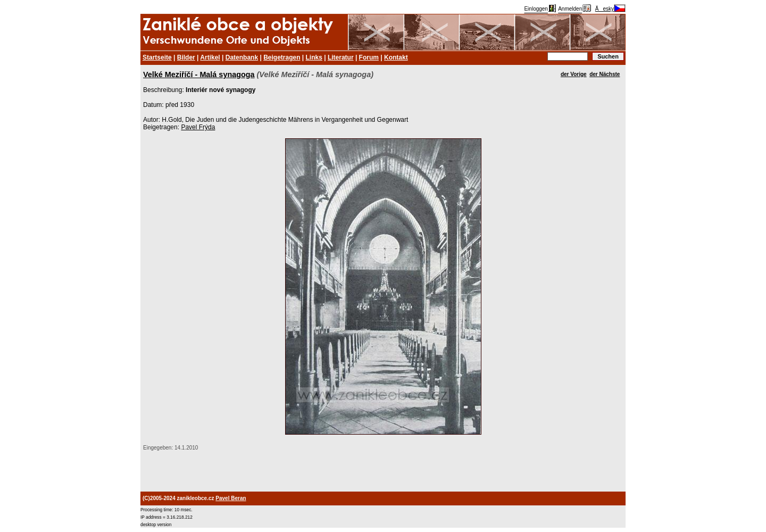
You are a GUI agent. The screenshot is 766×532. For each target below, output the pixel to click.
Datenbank (242, 57)
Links (314, 57)
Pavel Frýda (198, 127)
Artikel (210, 57)
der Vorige (574, 74)
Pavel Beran (231, 498)
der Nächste (605, 74)
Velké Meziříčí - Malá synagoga (199, 74)
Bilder (186, 57)
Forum (369, 57)
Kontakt (396, 57)
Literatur (341, 57)
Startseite (157, 57)
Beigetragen (282, 57)
